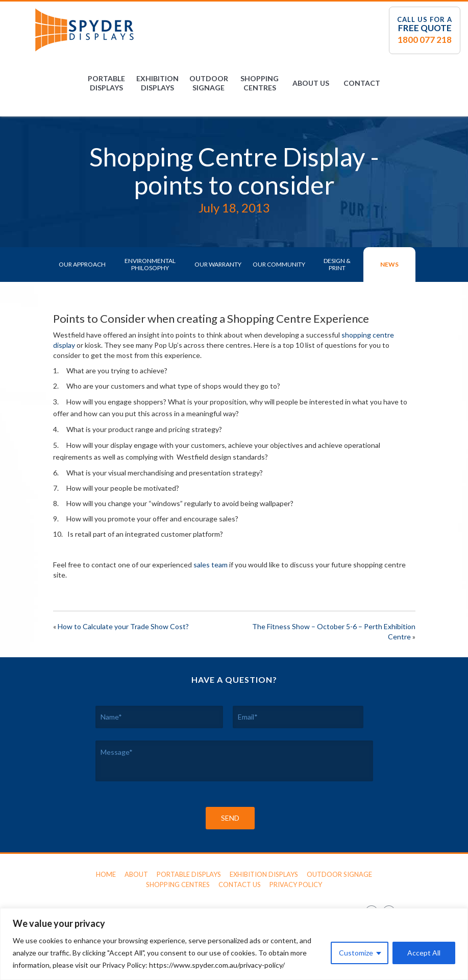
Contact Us (240, 885)
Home (106, 874)
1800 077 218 (425, 40)
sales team (211, 565)
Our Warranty (218, 264)
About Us (311, 83)
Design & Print (337, 264)
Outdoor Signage (209, 83)
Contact (362, 83)
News (389, 264)
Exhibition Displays (157, 83)
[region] (234, 944)
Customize (356, 953)
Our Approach (82, 264)
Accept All (424, 953)
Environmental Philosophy (150, 264)
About (136, 874)
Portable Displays (106, 83)
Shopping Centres (260, 83)
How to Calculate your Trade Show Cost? (123, 626)
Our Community (279, 264)
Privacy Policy (296, 885)
